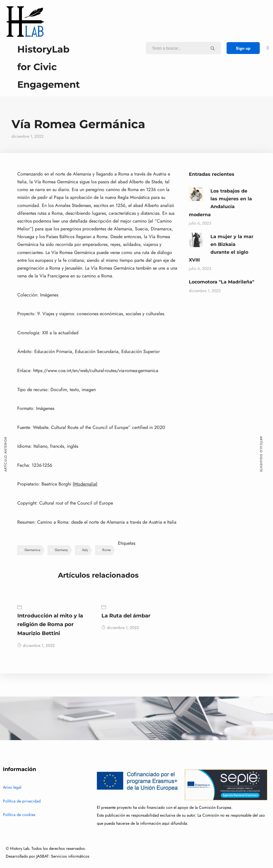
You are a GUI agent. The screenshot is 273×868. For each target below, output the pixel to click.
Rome (107, 550)
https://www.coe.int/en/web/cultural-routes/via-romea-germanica (96, 371)
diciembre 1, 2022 (36, 646)
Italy (85, 550)
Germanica (32, 550)
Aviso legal (12, 787)
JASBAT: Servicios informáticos (63, 856)
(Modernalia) (85, 484)
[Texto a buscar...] (213, 48)
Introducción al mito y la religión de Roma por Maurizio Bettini (50, 625)
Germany (61, 550)
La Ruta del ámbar (126, 616)
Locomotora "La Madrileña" (222, 282)
